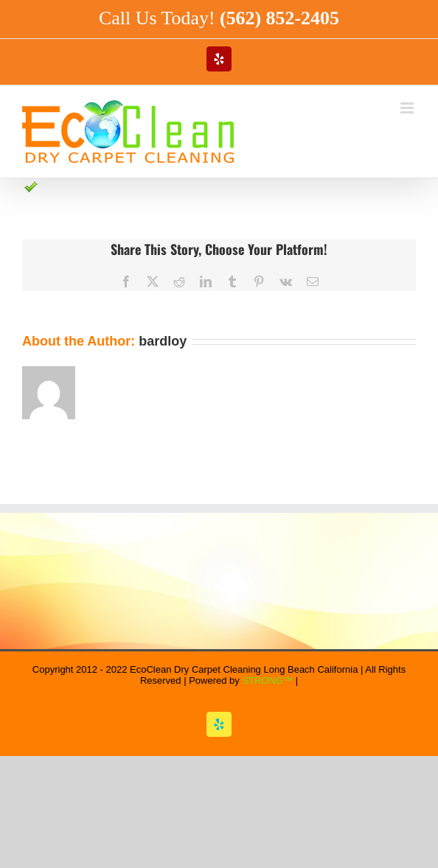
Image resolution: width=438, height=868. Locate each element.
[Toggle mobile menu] (408, 108)
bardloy (163, 341)
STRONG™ (267, 680)
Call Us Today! (219, 18)
